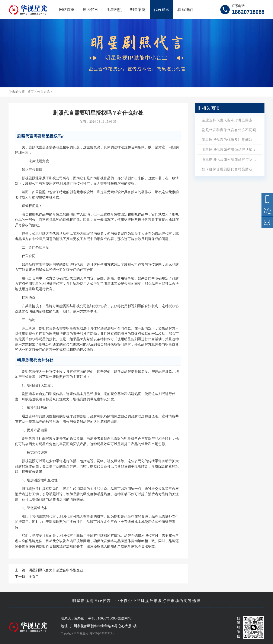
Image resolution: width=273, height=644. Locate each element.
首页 (30, 92)
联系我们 (185, 10)
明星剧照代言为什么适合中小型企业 (56, 570)
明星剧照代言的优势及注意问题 (227, 140)
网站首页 (67, 10)
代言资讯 (161, 10)
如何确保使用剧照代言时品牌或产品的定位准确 (232, 169)
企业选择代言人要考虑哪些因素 (227, 120)
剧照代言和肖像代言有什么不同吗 (229, 130)
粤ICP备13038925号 (102, 633)
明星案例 (138, 10)
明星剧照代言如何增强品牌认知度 (229, 150)
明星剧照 (114, 10)
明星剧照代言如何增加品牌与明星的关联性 (232, 159)
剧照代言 (90, 10)
